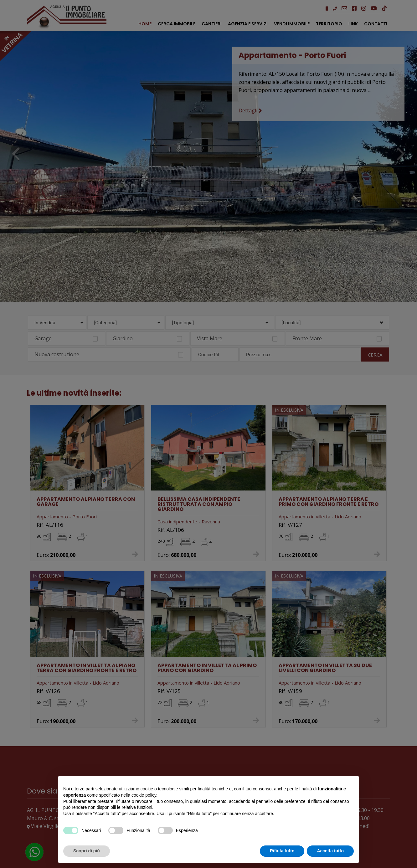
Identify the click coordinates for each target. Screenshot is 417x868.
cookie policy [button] (144, 795)
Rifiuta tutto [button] (282, 851)
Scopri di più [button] (87, 851)
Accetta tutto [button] (330, 851)
